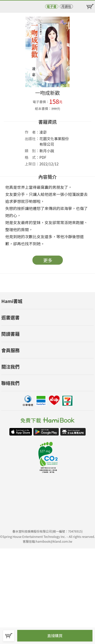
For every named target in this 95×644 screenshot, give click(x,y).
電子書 (52, 6)
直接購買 (55, 636)
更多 (48, 260)
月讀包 (66, 6)
